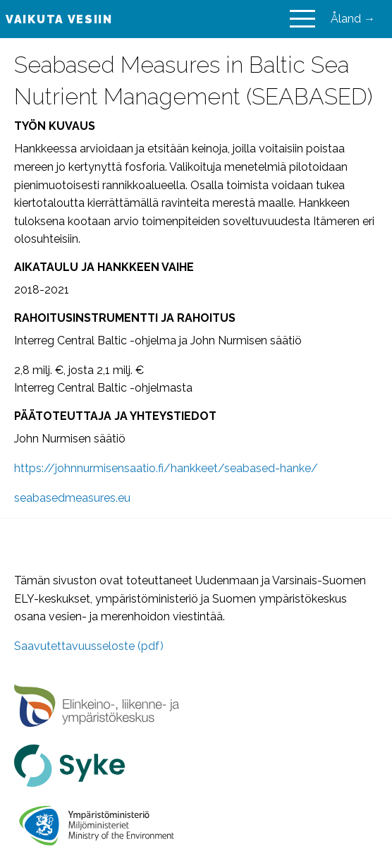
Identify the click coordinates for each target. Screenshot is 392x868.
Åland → (353, 19)
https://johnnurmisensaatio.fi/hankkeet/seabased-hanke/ (166, 468)
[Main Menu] (302, 19)
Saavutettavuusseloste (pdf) (89, 646)
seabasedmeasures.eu (72, 498)
